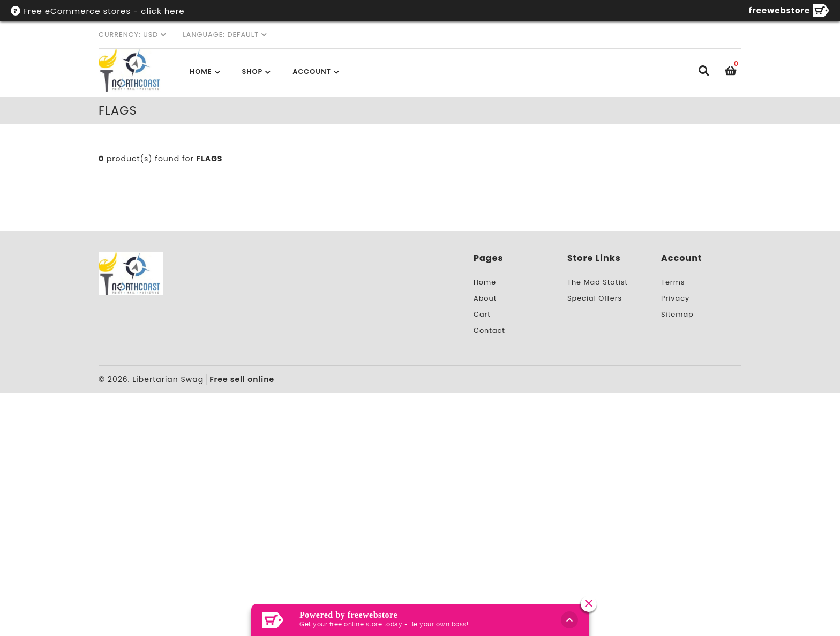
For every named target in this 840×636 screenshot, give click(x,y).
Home (201, 72)
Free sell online (242, 379)
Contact (489, 330)
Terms (673, 282)
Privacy (675, 298)
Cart (482, 314)
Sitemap (677, 314)
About (485, 298)
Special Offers (595, 298)
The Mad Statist (598, 282)
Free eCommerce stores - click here (104, 11)
